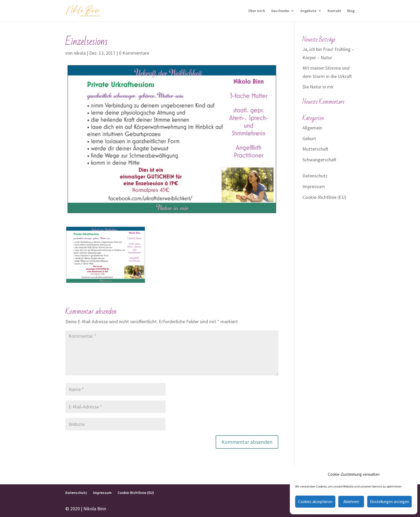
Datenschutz (315, 176)
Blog (351, 11)
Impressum (314, 186)
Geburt (309, 138)
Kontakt (334, 11)
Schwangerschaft (319, 160)
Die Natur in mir (318, 87)
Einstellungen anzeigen (389, 502)
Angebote (308, 11)
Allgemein (312, 128)
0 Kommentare (134, 53)
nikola (80, 53)
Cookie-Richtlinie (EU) (324, 197)
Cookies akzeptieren (315, 502)
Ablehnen (351, 502)
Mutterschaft (315, 149)
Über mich (257, 11)
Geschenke (280, 11)
